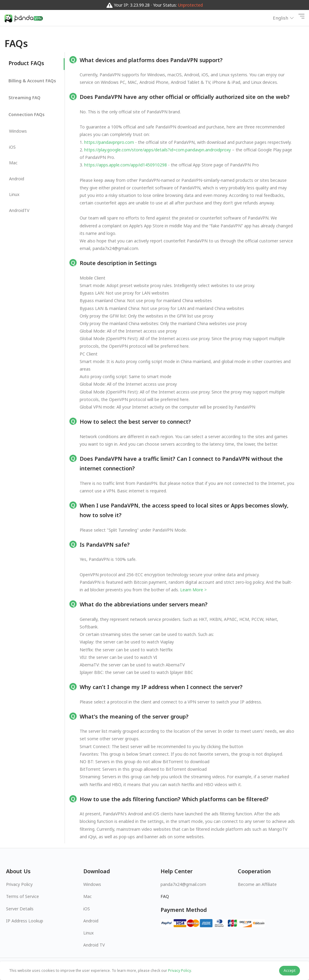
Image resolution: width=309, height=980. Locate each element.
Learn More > (193, 590)
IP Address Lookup (25, 921)
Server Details (20, 909)
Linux (88, 933)
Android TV (94, 945)
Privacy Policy (19, 884)
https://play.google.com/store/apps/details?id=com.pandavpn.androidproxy (158, 150)
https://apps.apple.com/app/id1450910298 (126, 165)
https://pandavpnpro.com (109, 142)
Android (91, 921)
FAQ (165, 896)
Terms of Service (22, 896)
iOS (87, 909)
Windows (92, 884)
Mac (88, 896)
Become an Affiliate (257, 884)
